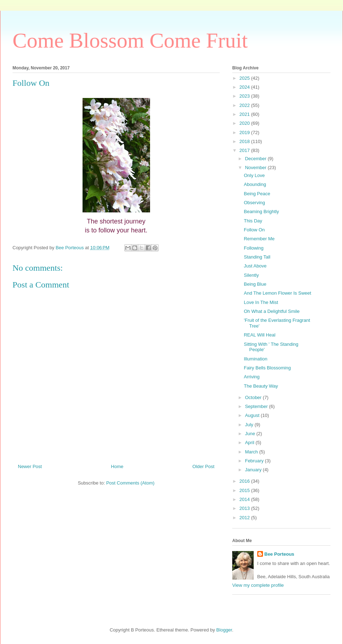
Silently (251, 275)
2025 (245, 78)
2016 (245, 481)
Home (117, 466)
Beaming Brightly (261, 212)
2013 (245, 508)
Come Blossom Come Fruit (130, 40)
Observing (254, 203)
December (257, 159)
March (252, 452)
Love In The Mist (261, 302)
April (250, 443)
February (255, 461)
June (251, 434)
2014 (245, 499)
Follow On (254, 230)
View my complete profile (258, 585)
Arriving (252, 377)
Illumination (255, 359)
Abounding (255, 184)
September (257, 406)
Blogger (224, 630)
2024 (245, 87)
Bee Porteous (279, 554)
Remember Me (259, 239)
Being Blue (255, 284)
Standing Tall (257, 257)
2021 (245, 114)
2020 (245, 123)
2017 (245, 150)
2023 (245, 96)
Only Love (254, 175)
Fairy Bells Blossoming (267, 368)
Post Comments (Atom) (130, 483)
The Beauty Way (261, 386)
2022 (245, 105)
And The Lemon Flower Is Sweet (277, 293)
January (254, 470)
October (254, 397)
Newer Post (30, 466)
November (257, 168)
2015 (245, 490)
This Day (253, 221)
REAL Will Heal (259, 335)
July (250, 425)
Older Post (203, 466)
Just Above (255, 266)
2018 (245, 141)
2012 (245, 518)
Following (253, 248)
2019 (245, 132)
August (253, 415)
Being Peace (257, 194)
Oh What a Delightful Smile (272, 311)
